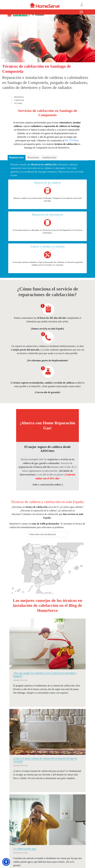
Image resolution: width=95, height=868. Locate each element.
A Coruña (18, 103)
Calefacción (19, 100)
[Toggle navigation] (81, 12)
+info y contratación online (48, 485)
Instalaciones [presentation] (49, 157)
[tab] (17, 158)
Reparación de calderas (47, 183)
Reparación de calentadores (47, 215)
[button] (6, 862)
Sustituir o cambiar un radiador (47, 247)
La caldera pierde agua (25, 849)
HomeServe (19, 97)
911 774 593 (71, 140)
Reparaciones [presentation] (17, 157)
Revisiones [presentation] (33, 157)
